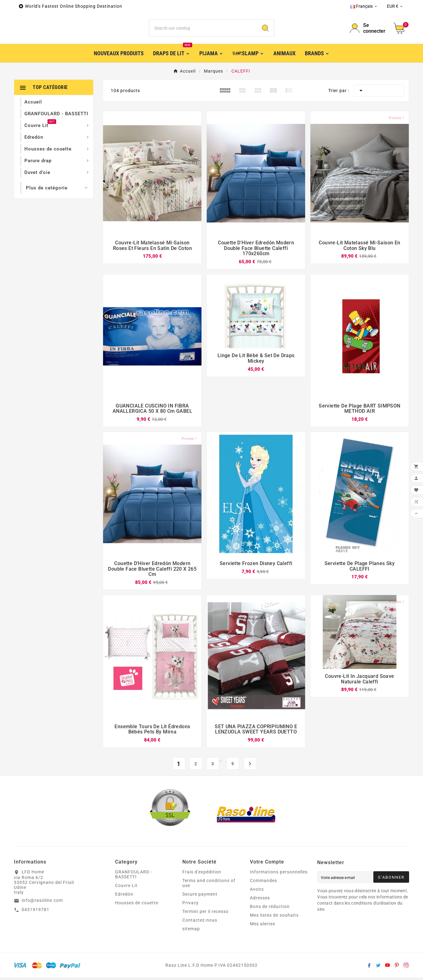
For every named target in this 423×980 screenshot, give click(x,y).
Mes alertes (263, 926)
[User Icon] (368, 29)
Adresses (260, 900)
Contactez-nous (200, 923)
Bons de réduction (270, 909)
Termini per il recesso (205, 914)
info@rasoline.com (42, 903)
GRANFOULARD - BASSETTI (134, 877)
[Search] (265, 29)
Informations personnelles (279, 874)
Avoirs (257, 892)
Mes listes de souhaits (274, 918)
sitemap (191, 931)
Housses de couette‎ (137, 905)
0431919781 (35, 912)
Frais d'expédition (202, 874)
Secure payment (200, 897)
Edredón (124, 897)
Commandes (263, 883)
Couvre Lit (126, 888)
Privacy (191, 905)
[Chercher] (203, 29)
